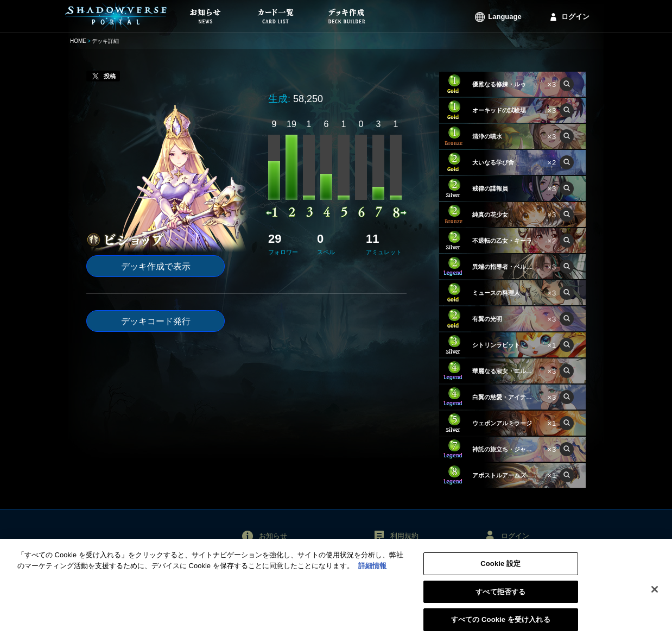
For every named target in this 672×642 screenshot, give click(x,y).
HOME (78, 41)
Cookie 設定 (500, 568)
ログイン (575, 17)
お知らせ (273, 536)
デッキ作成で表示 (156, 266)
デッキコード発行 (156, 321)
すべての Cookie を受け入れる (501, 625)
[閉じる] (655, 594)
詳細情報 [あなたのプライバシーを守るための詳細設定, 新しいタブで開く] (372, 571)
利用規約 (404, 536)
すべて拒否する (500, 597)
